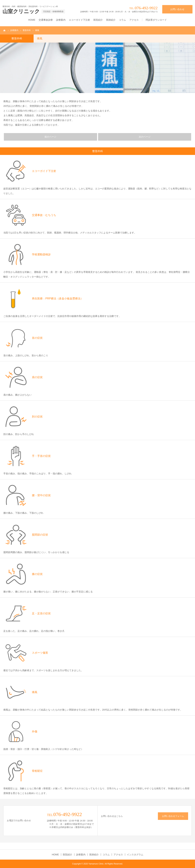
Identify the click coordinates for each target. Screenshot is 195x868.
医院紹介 (98, 20)
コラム (122, 20)
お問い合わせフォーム (173, 816)
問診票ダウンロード (156, 20)
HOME (32, 20)
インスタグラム (135, 855)
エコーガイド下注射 (79, 20)
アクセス (134, 20)
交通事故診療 (46, 20)
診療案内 (61, 20)
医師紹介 (111, 20)
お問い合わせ (177, 9)
